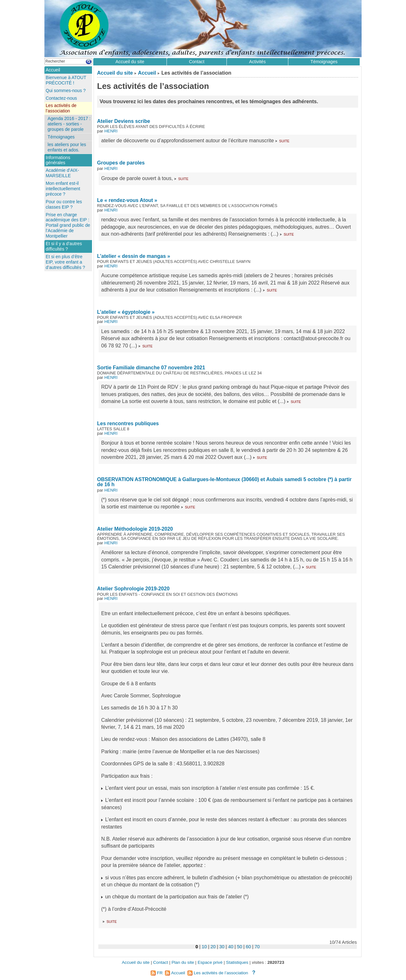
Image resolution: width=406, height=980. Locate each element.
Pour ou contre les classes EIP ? (64, 204)
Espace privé (210, 962)
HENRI (111, 131)
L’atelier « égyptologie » (126, 312)
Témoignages (324, 62)
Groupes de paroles (121, 163)
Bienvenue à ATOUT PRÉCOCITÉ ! (66, 80)
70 (257, 947)
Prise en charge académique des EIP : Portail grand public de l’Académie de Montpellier (68, 225)
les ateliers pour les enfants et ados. (67, 147)
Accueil (147, 73)
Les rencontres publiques (128, 423)
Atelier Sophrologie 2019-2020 (133, 589)
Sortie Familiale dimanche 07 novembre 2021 (151, 368)
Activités (257, 62)
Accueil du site (115, 73)
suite (284, 141)
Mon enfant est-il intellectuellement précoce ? (63, 189)
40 (231, 947)
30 (222, 947)
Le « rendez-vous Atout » (127, 200)
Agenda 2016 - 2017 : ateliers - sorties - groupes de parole (69, 124)
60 (248, 947)
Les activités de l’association (61, 108)
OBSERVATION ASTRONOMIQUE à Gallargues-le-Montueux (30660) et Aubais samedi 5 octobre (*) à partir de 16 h (224, 482)
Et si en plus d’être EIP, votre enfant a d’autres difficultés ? (65, 262)
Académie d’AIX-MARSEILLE (62, 173)
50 (239, 947)
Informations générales (58, 160)
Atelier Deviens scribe (124, 121)
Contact (197, 62)
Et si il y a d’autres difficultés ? (64, 246)
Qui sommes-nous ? (66, 91)
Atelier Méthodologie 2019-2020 (135, 529)
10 (204, 947)
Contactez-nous (61, 98)
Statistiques (237, 962)
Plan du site (183, 962)
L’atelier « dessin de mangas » (134, 256)
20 (213, 947)
